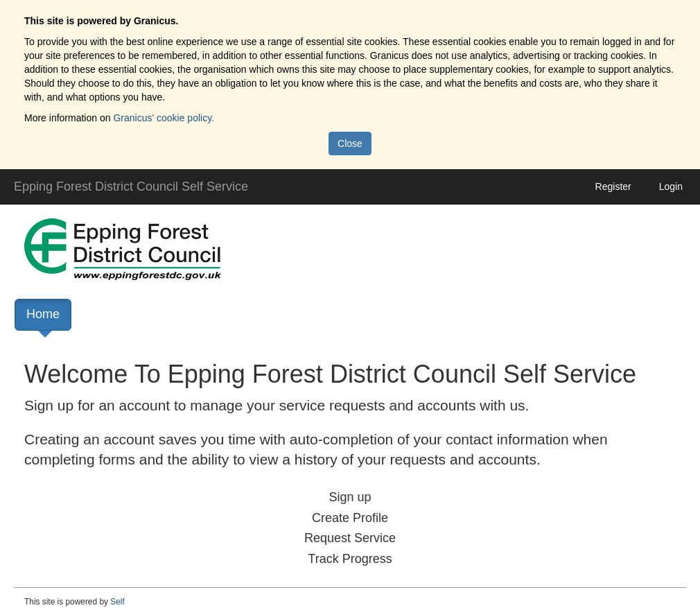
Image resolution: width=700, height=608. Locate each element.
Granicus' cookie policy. (164, 118)
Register (613, 186)
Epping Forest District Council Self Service (131, 186)
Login (671, 186)
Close (350, 144)
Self (117, 602)
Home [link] (43, 319)
